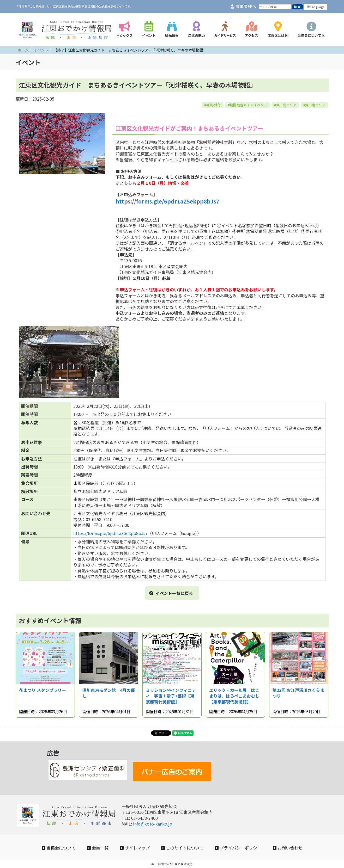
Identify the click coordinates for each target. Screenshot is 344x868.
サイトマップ (135, 848)
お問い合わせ (288, 848)
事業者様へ (243, 6)
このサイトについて (182, 848)
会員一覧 (98, 848)
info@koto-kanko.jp (153, 824)
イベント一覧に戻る (171, 593)
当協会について (59, 848)
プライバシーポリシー (238, 848)
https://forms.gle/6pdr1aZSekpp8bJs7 (167, 201)
